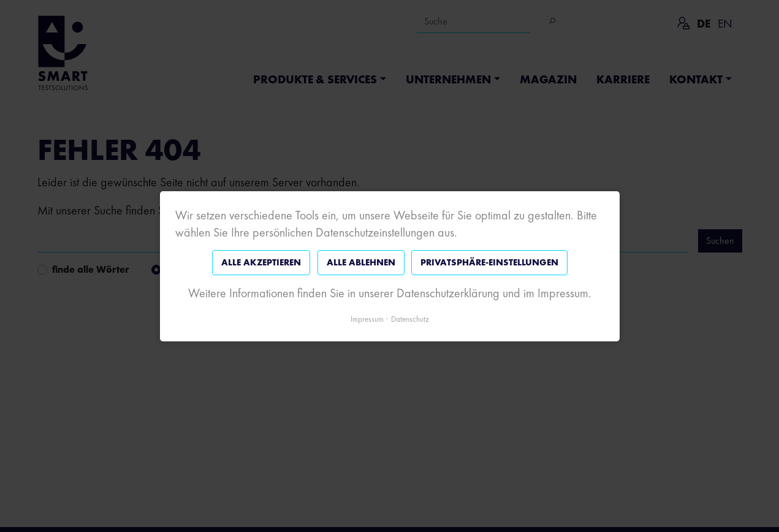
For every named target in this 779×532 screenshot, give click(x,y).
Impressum (367, 318)
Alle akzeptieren (261, 262)
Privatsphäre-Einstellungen (489, 262)
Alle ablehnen (360, 262)
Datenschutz (410, 318)
